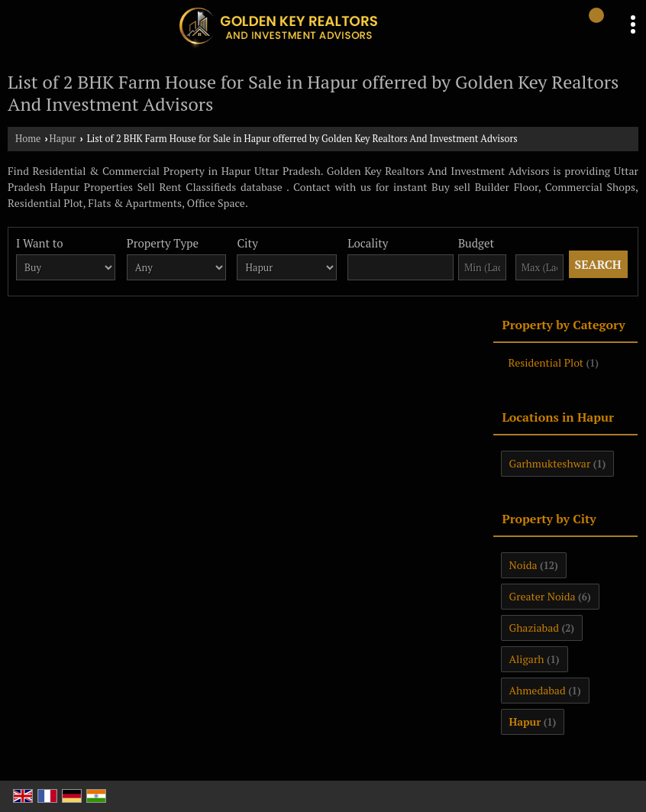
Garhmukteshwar (550, 463)
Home (28, 139)
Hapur (63, 139)
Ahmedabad (538, 690)
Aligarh (527, 659)
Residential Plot (546, 362)
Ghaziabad (535, 628)
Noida (523, 565)
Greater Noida (543, 596)
